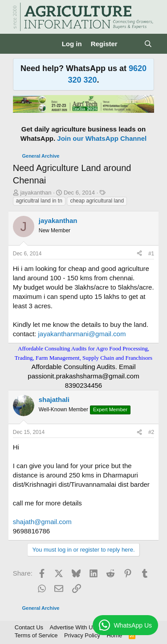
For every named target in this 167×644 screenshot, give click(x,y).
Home (114, 635)
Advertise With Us (73, 627)
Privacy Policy (82, 635)
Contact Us (29, 627)
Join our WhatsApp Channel (102, 138)
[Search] (148, 44)
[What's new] (131, 44)
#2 (151, 432)
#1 (151, 254)
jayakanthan (36, 193)
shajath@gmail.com (42, 522)
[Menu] (21, 44)
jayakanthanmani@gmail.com (82, 334)
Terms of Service (36, 635)
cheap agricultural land (97, 201)
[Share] (139, 254)
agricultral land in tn (39, 201)
